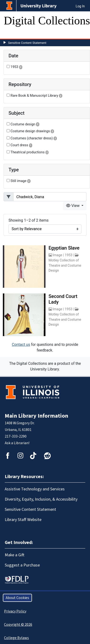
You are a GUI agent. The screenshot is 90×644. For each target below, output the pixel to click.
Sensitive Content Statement (27, 43)
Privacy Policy (15, 611)
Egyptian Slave (64, 248)
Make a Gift (15, 555)
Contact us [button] (21, 345)
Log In (80, 6)
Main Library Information (36, 416)
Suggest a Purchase (22, 565)
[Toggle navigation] (10, 34)
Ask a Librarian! (17, 443)
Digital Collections (47, 21)
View (73, 206)
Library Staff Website (23, 520)
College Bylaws (16, 638)
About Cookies (17, 598)
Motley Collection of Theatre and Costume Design (65, 265)
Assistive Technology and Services (35, 489)
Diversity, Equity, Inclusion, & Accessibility (41, 499)
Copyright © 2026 (18, 625)
